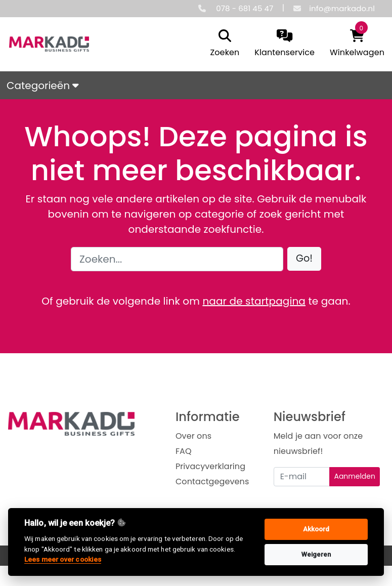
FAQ (184, 451)
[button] (304, 259)
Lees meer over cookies (63, 559)
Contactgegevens (212, 482)
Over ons (193, 436)
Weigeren (316, 554)
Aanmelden (355, 476)
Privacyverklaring (210, 466)
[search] (223, 44)
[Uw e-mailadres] (302, 477)
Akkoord (316, 529)
